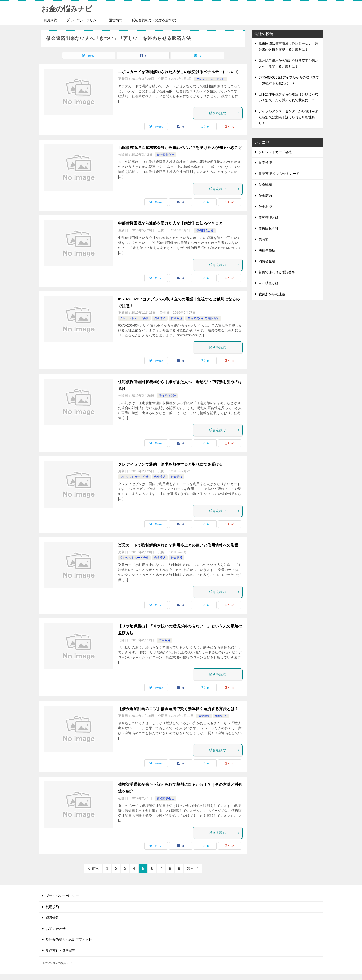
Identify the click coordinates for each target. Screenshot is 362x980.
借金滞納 (160, 318)
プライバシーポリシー (83, 20)
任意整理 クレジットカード (279, 174)
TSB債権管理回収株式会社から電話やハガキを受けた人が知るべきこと (180, 148)
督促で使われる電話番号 (203, 318)
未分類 (264, 239)
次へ (191, 868)
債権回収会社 (165, 155)
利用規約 (50, 20)
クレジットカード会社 (211, 79)
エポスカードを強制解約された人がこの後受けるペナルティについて (178, 72)
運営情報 (116, 20)
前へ (96, 868)
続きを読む (225, 113)
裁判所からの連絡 (272, 294)
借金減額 (204, 716)
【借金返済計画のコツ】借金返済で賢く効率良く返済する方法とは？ (178, 709)
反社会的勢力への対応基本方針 (155, 20)
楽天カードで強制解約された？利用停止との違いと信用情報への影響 (178, 545)
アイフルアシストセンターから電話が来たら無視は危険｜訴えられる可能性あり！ (288, 117)
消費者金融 (267, 261)
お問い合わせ (56, 929)
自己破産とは (269, 283)
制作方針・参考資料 (61, 950)
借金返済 (177, 318)
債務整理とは (269, 217)
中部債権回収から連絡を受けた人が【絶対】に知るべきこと (170, 223)
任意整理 (265, 163)
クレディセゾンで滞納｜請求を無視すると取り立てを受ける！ (172, 464)
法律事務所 (267, 250)
